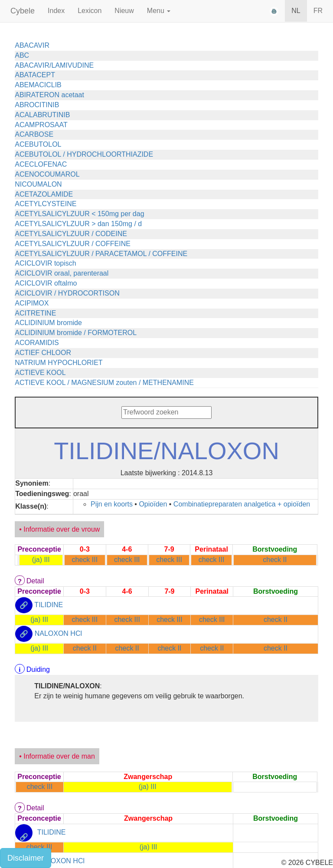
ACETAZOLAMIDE (44, 194)
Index (56, 11)
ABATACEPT (35, 75)
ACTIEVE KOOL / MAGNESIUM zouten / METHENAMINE (104, 383)
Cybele (23, 11)
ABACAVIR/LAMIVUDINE (54, 65)
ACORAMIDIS (37, 343)
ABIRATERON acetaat (49, 95)
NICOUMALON (38, 184)
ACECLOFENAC (41, 164)
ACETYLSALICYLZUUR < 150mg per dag (79, 214)
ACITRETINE (35, 313)
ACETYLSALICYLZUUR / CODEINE (71, 234)
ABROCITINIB (37, 105)
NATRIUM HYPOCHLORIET (59, 363)
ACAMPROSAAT (41, 125)
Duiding (38, 669)
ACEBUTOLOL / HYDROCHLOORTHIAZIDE (84, 154)
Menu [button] (159, 11)
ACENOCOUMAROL (47, 174)
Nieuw (124, 11)
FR (318, 11)
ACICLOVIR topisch (45, 263)
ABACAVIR (32, 45)
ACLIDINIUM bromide (48, 323)
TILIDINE (49, 605)
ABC (22, 55)
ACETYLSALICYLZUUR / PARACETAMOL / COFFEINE (101, 254)
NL (296, 11)
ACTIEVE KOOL (40, 373)
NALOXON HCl (58, 633)
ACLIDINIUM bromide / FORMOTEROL (76, 333)
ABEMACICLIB (38, 85)
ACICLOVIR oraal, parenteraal (62, 273)
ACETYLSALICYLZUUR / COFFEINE (73, 244)
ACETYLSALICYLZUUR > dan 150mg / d (78, 224)
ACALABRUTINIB (42, 115)
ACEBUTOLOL (38, 144)
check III (85, 560)
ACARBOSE (34, 134)
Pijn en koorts (112, 504)
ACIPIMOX (32, 303)
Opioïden (153, 504)
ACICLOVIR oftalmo (46, 283)
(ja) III (41, 560)
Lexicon (90, 11)
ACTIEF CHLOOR (43, 353)
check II (275, 560)
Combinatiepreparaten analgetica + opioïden (242, 504)
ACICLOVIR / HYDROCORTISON (67, 293)
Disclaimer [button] (26, 858)
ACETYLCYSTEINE (46, 204)
